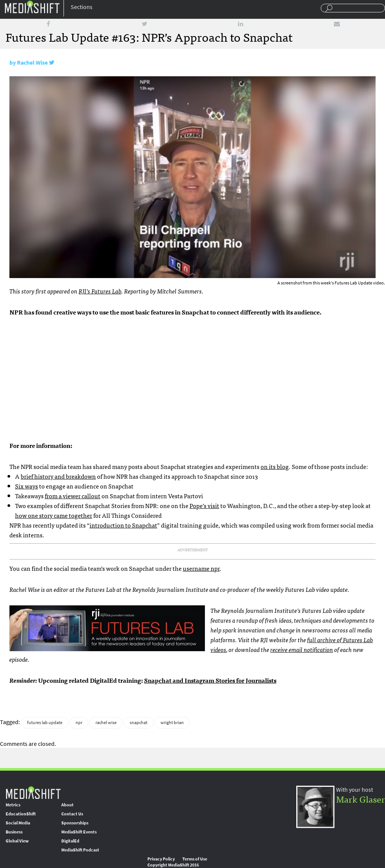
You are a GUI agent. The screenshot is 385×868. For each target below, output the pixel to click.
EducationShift (21, 814)
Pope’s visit (204, 505)
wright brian (172, 723)
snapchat (139, 723)
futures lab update (45, 723)
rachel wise (106, 723)
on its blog (275, 466)
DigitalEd (70, 841)
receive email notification (302, 649)
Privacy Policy (161, 859)
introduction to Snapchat (123, 525)
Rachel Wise (32, 63)
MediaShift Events (79, 832)
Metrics (13, 805)
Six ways (27, 486)
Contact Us (72, 814)
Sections (82, 7)
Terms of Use (195, 859)
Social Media (18, 823)
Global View (17, 841)
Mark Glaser (361, 799)
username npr (201, 568)
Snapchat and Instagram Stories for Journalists (210, 680)
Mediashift (32, 7)
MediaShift (33, 792)
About (67, 805)
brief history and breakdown (58, 476)
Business (14, 832)
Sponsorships (75, 823)
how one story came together (54, 515)
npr (79, 723)
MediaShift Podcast (80, 850)
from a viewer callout (73, 496)
